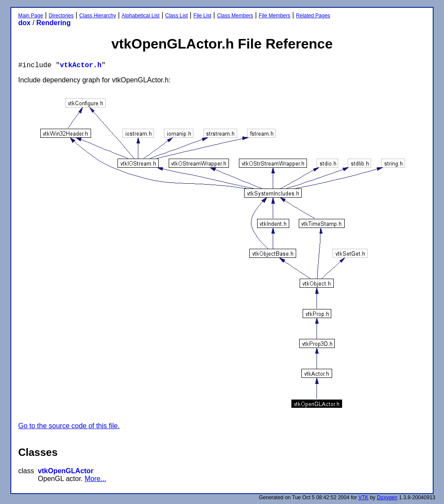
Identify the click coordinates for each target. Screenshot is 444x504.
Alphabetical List (141, 16)
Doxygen (387, 497)
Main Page (31, 16)
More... (95, 479)
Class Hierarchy (98, 16)
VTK (364, 497)
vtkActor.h (81, 65)
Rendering (54, 23)
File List (202, 16)
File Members (275, 16)
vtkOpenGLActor (65, 471)
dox (24, 23)
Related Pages (313, 16)
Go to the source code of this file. (69, 426)
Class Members (235, 16)
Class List (176, 16)
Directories (61, 16)
